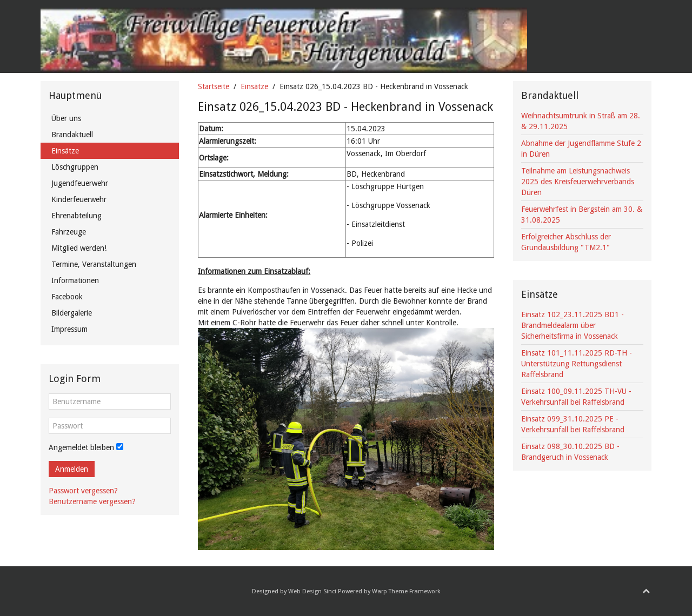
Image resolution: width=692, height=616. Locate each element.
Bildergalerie (72, 313)
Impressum (69, 329)
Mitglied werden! (79, 248)
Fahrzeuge (69, 232)
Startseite (214, 86)
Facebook (67, 297)
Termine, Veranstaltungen (94, 264)
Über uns (66, 118)
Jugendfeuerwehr (80, 183)
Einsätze (254, 86)
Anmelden (72, 469)
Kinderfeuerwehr (79, 199)
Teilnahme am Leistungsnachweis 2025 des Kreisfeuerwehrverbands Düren (578, 182)
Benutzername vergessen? (92, 501)
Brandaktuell (72, 135)
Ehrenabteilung (76, 216)
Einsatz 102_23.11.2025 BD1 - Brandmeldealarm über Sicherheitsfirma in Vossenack (573, 325)
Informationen (75, 280)
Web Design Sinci (312, 591)
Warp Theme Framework (406, 591)
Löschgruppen (75, 167)
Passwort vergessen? (83, 491)
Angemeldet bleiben (81, 447)
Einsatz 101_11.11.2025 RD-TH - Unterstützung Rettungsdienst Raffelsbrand (577, 364)
